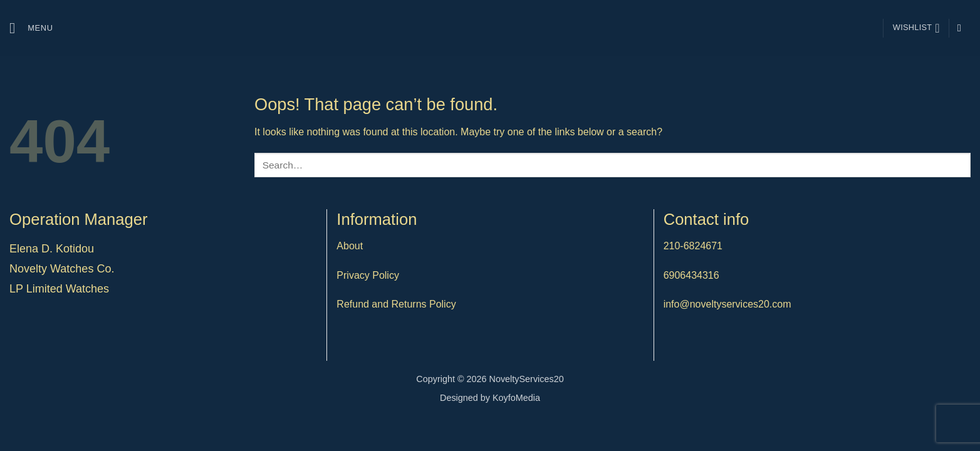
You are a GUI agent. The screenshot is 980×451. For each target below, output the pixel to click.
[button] (31, 28)
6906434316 (691, 275)
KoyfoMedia (516, 398)
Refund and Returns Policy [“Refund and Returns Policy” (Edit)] (396, 304)
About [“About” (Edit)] (350, 246)
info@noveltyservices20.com (727, 304)
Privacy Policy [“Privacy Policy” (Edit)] (368, 275)
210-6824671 (693, 246)
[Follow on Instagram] (962, 28)
